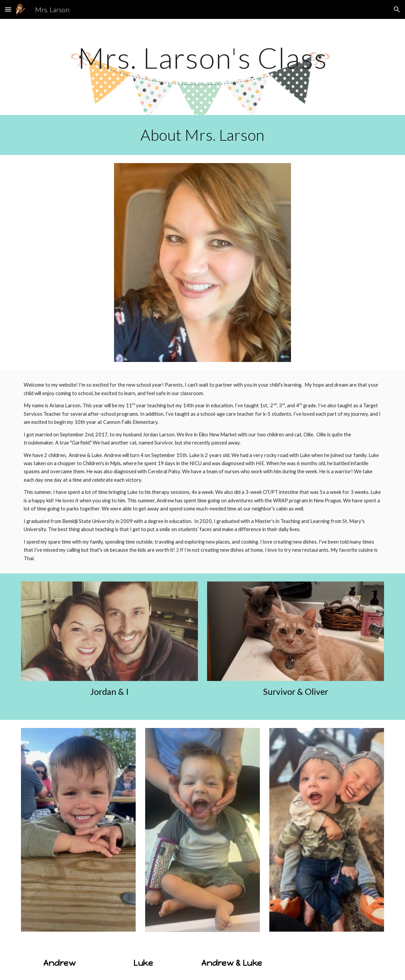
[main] (203, 67)
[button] (8, 9)
